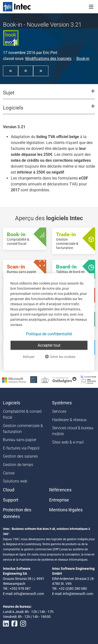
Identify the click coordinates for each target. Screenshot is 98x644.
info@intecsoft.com (29, 594)
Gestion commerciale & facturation (23, 429)
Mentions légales (66, 510)
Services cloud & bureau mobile (73, 431)
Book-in (83, 59)
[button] (11, 71)
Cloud (9, 490)
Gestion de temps (18, 465)
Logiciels (12, 403)
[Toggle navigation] (91, 7)
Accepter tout (49, 345)
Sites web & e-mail (68, 442)
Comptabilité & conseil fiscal (22, 414)
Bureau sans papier (20, 440)
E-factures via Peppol (21, 448)
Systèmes (62, 403)
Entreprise (59, 500)
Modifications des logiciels (48, 59)
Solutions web (15, 481)
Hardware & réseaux (69, 420)
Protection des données (17, 513)
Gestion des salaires (20, 456)
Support (11, 500)
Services (59, 411)
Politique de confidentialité (49, 334)
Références (60, 490)
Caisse (9, 473)
